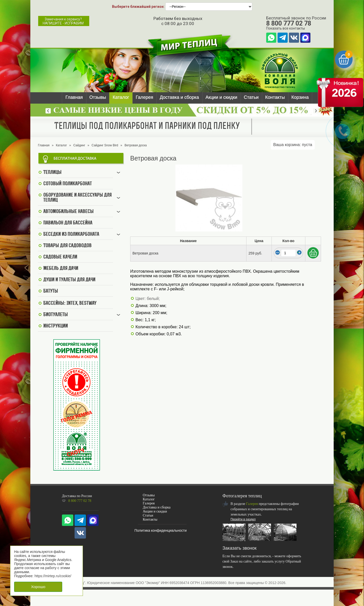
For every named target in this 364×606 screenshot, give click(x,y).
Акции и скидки (221, 97)
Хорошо (38, 587)
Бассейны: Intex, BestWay (70, 304)
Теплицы (52, 173)
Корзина (300, 97)
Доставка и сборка (179, 97)
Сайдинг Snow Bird (105, 145)
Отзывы (98, 97)
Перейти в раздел (243, 519)
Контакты (275, 97)
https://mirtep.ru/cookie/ (53, 576)
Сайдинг (79, 145)
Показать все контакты (286, 28)
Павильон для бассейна (68, 223)
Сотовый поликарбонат (67, 184)
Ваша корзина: (293, 145)
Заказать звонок (240, 548)
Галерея (144, 97)
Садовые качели (60, 257)
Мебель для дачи (61, 269)
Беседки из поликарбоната (71, 235)
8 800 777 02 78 (289, 23)
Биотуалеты (55, 315)
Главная (74, 97)
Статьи (251, 97)
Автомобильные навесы (68, 212)
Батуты (51, 291)
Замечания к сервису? (63, 21)
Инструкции (55, 326)
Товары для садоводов (67, 246)
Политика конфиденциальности (161, 530)
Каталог (121, 97)
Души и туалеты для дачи (69, 280)
